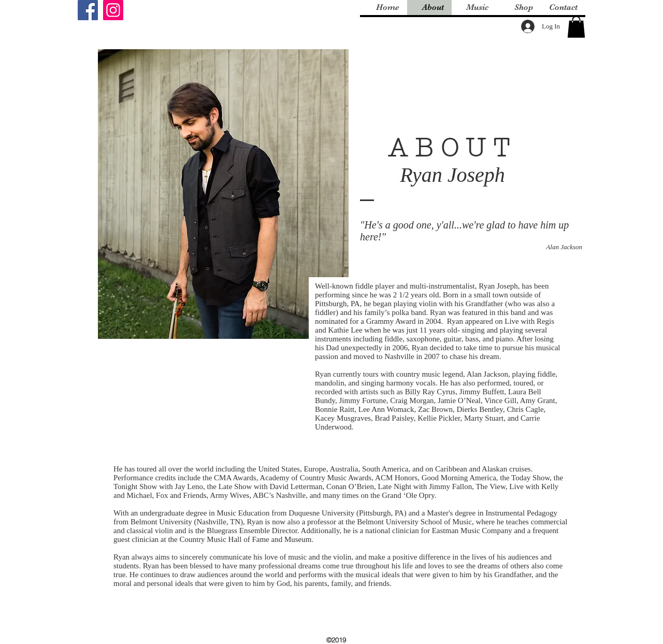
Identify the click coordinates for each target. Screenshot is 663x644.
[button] (576, 27)
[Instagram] (113, 10)
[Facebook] (88, 10)
